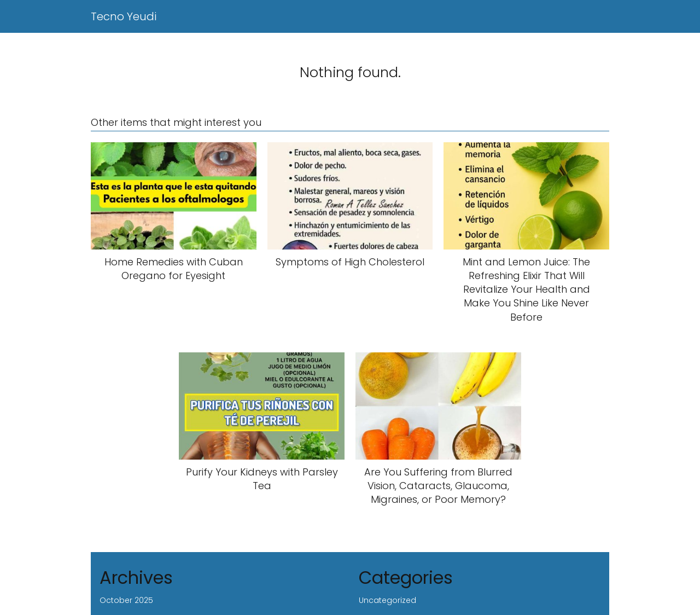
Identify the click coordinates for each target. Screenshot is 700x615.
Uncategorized (387, 600)
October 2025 (126, 600)
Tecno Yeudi (124, 16)
